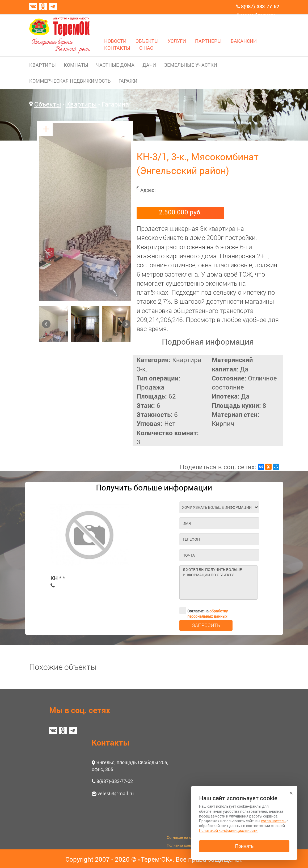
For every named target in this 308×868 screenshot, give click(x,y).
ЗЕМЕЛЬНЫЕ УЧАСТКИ (191, 65)
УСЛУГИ (177, 41)
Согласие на (204, 611)
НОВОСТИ (115, 41)
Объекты (48, 104)
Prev (46, 324)
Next (126, 324)
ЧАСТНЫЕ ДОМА (115, 65)
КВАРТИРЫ (43, 65)
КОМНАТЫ (76, 65)
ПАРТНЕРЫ (208, 41)
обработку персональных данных (208, 614)
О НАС (146, 48)
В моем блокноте (256, 15)
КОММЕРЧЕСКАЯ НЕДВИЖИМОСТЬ (70, 81)
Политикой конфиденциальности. (229, 831)
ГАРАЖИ (128, 81)
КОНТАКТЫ (117, 48)
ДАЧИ (149, 65)
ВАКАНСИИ (244, 41)
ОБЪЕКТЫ (147, 41)
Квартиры (81, 104)
